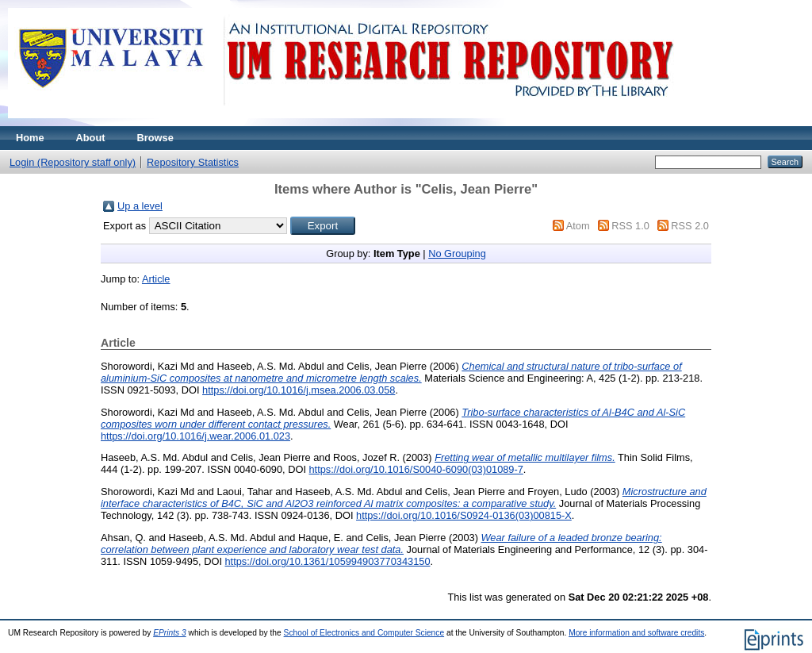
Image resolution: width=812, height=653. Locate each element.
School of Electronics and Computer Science (364, 633)
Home (30, 138)
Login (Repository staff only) (73, 162)
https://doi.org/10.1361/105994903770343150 (328, 561)
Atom (578, 226)
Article (156, 279)
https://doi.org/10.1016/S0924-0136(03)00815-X (464, 515)
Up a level (140, 206)
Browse (155, 138)
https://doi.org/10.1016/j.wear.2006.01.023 (195, 436)
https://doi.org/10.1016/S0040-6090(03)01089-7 (416, 469)
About (91, 138)
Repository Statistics (193, 162)
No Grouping (457, 254)
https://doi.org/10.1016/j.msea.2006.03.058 (299, 390)
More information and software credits (636, 633)
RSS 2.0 (690, 226)
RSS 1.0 (630, 226)
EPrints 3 (170, 633)
